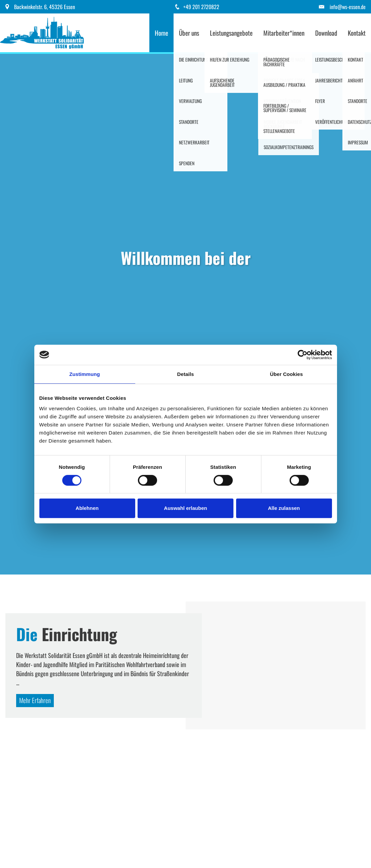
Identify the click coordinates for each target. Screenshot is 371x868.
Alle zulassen (284, 508)
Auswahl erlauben (185, 508)
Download (326, 33)
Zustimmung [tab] (85, 374)
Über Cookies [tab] (287, 374)
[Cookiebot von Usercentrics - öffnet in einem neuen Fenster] (303, 355)
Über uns (189, 33)
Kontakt (357, 33)
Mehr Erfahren (35, 700)
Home (161, 33)
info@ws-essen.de (348, 7)
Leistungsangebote (231, 33)
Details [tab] (186, 374)
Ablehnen (87, 508)
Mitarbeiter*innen (284, 33)
